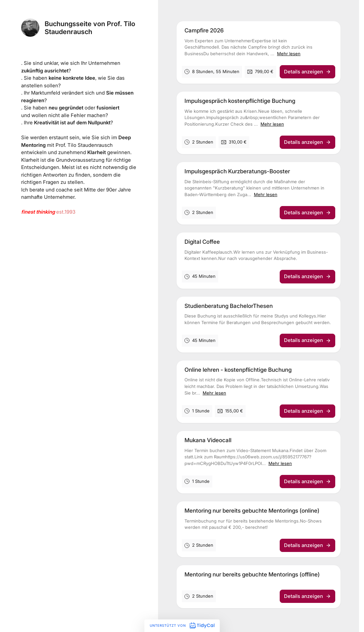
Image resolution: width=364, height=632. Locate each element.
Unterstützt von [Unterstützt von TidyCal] (182, 625)
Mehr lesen (289, 54)
